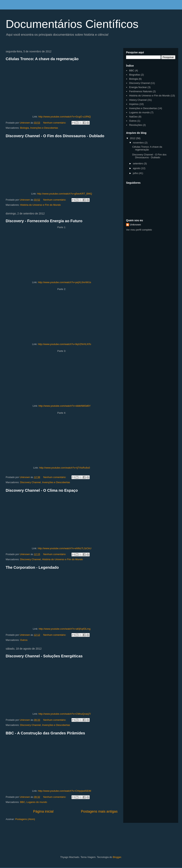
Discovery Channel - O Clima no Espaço (42, 490)
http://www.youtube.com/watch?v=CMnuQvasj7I (65, 714)
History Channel (138, 100)
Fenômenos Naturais (141, 91)
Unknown (135, 225)
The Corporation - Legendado (32, 567)
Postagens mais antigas (99, 811)
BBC (23, 802)
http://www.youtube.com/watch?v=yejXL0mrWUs (65, 282)
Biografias (135, 75)
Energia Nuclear (138, 87)
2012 (133, 138)
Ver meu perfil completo (139, 230)
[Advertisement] (54, 838)
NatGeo (133, 117)
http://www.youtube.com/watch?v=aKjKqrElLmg (65, 629)
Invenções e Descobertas (44, 128)
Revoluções (136, 125)
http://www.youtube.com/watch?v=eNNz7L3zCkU (65, 548)
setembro (138, 163)
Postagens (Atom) (25, 819)
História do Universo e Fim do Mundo (40, 205)
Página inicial (43, 811)
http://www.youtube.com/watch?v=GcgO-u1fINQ (64, 117)
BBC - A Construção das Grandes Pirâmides (45, 733)
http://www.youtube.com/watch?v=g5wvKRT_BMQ (65, 194)
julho (136, 173)
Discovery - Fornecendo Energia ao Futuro (44, 221)
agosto (137, 168)
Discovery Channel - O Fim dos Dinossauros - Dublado (55, 136)
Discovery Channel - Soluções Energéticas (44, 656)
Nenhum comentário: (55, 123)
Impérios (134, 104)
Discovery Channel (30, 482)
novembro (139, 143)
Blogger (117, 857)
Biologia (24, 128)
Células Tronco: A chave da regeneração (42, 59)
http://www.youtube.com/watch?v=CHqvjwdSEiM (65, 791)
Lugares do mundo (37, 802)
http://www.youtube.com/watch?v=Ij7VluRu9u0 (65, 468)
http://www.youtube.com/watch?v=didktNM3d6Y (65, 406)
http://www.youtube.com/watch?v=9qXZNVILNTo (65, 344)
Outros (24, 640)
